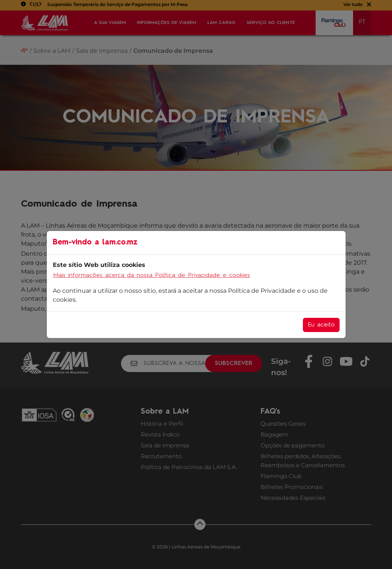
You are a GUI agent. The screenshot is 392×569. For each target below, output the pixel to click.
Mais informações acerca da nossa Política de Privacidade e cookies (152, 276)
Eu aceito (321, 325)
